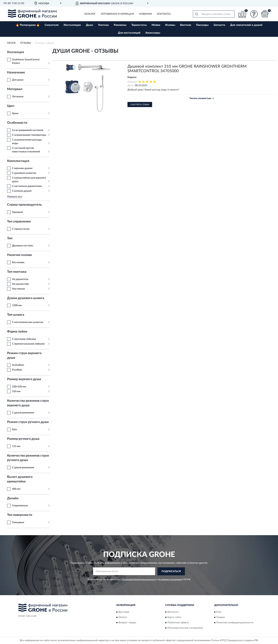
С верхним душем (22, 168)
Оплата (123, 617)
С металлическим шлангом (28, 322)
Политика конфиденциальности (235, 623)
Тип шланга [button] (16, 315)
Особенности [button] (17, 123)
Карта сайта (174, 617)
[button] (254, 14)
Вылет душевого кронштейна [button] (20, 479)
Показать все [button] (15, 197)
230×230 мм (19, 387)
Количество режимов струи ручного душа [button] (28, 458)
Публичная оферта (178, 623)
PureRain (17, 370)
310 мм (16, 391)
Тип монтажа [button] (17, 272)
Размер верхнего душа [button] (24, 379)
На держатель (20, 279)
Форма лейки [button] (17, 332)
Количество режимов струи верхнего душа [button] (28, 403)
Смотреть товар (140, 105)
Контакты (164, 14)
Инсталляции (72, 25)
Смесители (52, 25)
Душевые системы (23, 246)
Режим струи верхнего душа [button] (24, 356)
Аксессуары (153, 33)
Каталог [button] (90, 14)
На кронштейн (20, 284)
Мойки (156, 25)
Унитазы (103, 25)
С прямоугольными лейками (28, 344)
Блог (219, 612)
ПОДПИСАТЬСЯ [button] (171, 571)
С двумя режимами (23, 413)
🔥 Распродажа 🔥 (28, 25)
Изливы (170, 25)
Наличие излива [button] (19, 255)
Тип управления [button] (19, 222)
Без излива (18, 262)
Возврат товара (127, 623)
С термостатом (21, 229)
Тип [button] (10, 238)
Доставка (124, 612)
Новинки (145, 14)
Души (89, 25)
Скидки (221, 617)
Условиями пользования (170, 579)
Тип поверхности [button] (20, 515)
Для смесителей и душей (246, 25)
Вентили (186, 25)
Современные (20, 506)
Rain (15, 430)
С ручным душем (22, 191)
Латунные (18, 97)
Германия (17, 212)
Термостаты (139, 25)
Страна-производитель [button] (24, 205)
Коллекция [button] (16, 52)
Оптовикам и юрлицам (117, 14)
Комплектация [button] (18, 161)
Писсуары (202, 25)
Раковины (120, 25)
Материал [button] (15, 89)
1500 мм (17, 305)
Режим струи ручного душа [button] (28, 422)
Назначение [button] (16, 73)
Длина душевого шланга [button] (26, 298)
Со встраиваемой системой (28, 130)
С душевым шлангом (24, 173)
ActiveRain (18, 365)
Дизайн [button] (13, 498)
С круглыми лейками (24, 339)
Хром (15, 113)
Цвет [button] (11, 106)
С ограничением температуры (29, 135)
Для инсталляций (129, 33)
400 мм (16, 489)
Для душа (18, 80)
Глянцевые (18, 522)
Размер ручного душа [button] (23, 439)
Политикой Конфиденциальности (139, 579)
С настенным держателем (27, 186)
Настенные (18, 289)
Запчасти (219, 25)
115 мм (16, 446)
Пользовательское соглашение (185, 628)
